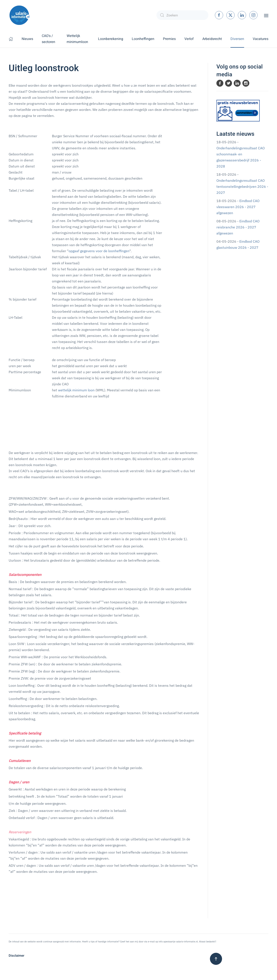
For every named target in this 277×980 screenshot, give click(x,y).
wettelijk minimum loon (76, 390)
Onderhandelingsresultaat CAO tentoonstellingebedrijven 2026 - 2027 (242, 186)
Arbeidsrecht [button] (212, 39)
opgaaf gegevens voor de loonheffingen (99, 251)
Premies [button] (169, 39)
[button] (266, 15)
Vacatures (261, 39)
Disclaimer (16, 956)
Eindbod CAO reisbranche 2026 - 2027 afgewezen (238, 227)
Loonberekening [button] (111, 39)
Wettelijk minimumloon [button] (77, 39)
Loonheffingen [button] (143, 39)
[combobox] (182, 15)
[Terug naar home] (19, 15)
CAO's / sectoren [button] (48, 39)
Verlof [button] (189, 39)
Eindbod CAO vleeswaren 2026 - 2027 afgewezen (238, 207)
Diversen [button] (237, 39)
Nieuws (27, 39)
